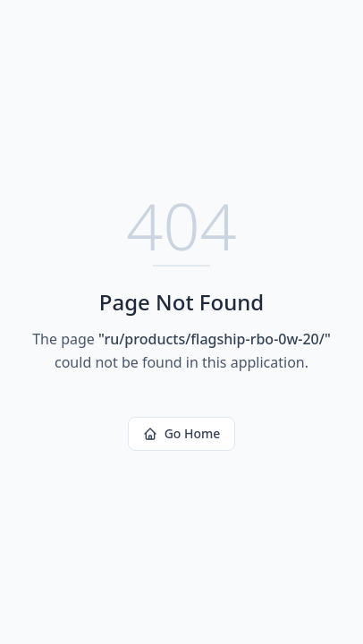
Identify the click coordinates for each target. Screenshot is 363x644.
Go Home (182, 433)
